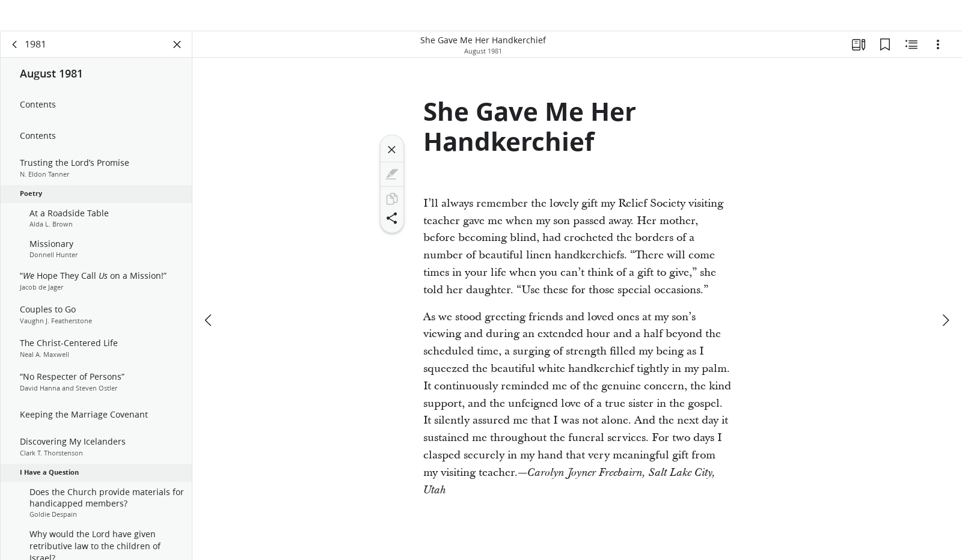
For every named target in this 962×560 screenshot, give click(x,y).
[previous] (209, 292)
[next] (945, 292)
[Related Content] (911, 58)
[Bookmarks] (885, 58)
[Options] (938, 58)
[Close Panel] (177, 58)
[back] (15, 58)
